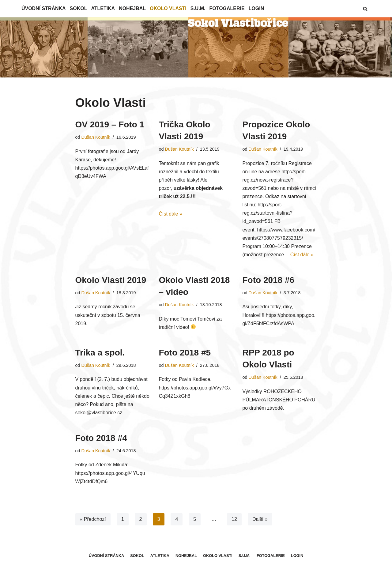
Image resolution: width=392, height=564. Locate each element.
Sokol (79, 8)
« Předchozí (93, 520)
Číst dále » (170, 214)
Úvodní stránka (44, 8)
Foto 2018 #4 (101, 439)
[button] (365, 9)
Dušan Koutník (96, 137)
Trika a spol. (100, 353)
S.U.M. (198, 8)
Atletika (103, 8)
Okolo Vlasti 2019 (111, 280)
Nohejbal (133, 8)
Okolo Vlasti (168, 8)
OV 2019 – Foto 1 (110, 124)
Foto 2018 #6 (268, 280)
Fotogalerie (227, 8)
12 (234, 520)
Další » (260, 520)
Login (257, 8)
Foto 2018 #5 (185, 353)
